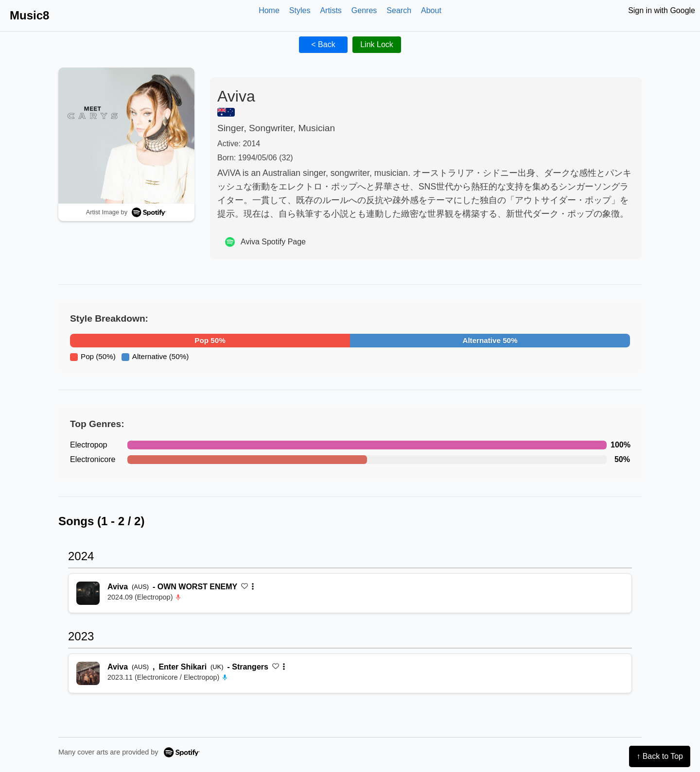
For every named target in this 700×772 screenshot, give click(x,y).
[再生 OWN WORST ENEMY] (88, 593)
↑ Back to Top (660, 756)
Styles (300, 10)
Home (269, 10)
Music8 (29, 15)
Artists (331, 10)
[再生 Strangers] (88, 673)
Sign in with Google (662, 10)
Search (399, 10)
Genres (364, 10)
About (431, 10)
